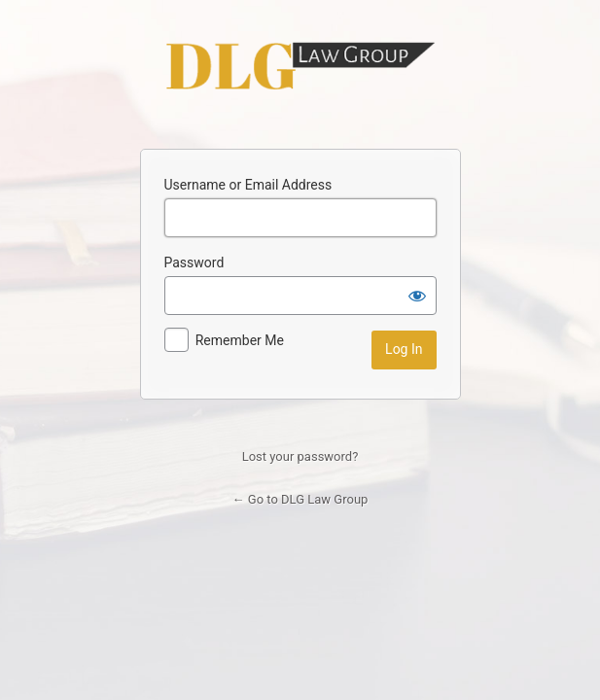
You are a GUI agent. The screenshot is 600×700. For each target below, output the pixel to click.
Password (194, 262)
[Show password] (417, 296)
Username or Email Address (248, 185)
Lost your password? (300, 456)
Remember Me (240, 340)
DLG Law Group (300, 66)
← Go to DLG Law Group (300, 499)
